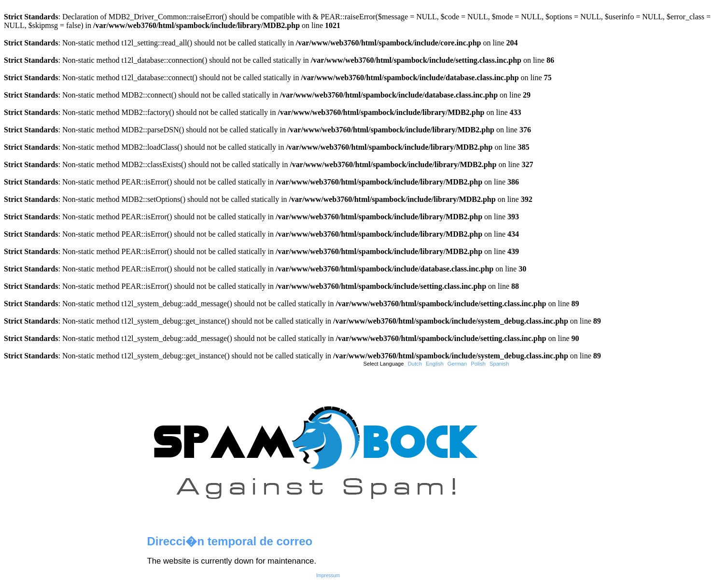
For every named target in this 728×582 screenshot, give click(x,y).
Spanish (499, 364)
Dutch (415, 364)
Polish (478, 364)
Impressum (328, 575)
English (435, 364)
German (457, 364)
